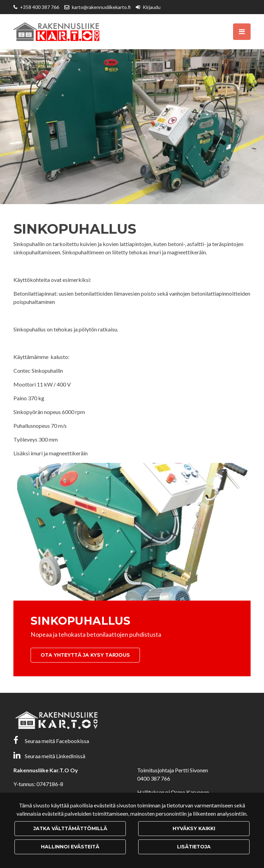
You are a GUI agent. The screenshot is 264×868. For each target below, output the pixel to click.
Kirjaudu (152, 7)
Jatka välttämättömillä (70, 828)
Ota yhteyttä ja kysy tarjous (85, 655)
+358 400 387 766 (40, 7)
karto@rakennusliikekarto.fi (101, 7)
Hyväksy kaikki (194, 828)
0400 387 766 (154, 778)
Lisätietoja (194, 847)
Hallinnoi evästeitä (70, 847)
